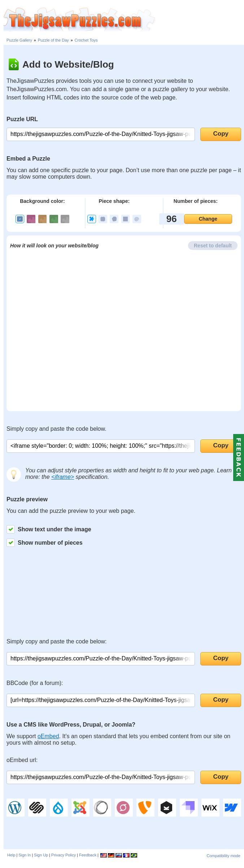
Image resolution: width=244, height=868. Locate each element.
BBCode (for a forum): (35, 683)
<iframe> (63, 477)
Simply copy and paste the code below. (56, 429)
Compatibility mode (223, 856)
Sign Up (41, 855)
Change (208, 219)
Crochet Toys (86, 40)
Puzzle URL (22, 119)
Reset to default (213, 246)
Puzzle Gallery (19, 40)
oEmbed (48, 736)
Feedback (88, 855)
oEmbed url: (22, 760)
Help (11, 855)
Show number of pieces (45, 543)
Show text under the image (49, 529)
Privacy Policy (64, 855)
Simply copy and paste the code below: (57, 641)
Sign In (25, 855)
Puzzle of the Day (53, 40)
